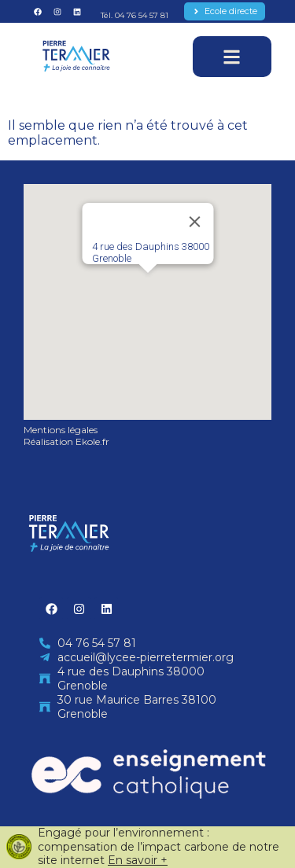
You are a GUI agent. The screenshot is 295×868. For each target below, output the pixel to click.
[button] (148, 287)
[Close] (194, 222)
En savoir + (138, 860)
